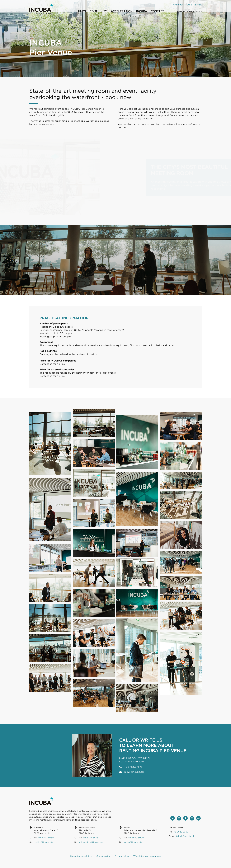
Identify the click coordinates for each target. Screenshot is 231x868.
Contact (157, 11)
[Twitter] (192, 818)
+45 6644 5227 (133, 767)
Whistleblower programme (147, 856)
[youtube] (198, 818)
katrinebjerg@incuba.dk (91, 842)
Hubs (82, 11)
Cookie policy (103, 856)
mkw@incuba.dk (134, 772)
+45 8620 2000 (180, 832)
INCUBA (142, 11)
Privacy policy (122, 856)
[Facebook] (185, 818)
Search (189, 5)
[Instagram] (179, 818)
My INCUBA (178, 5)
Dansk (198, 5)
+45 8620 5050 (46, 838)
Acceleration (122, 11)
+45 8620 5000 (136, 838)
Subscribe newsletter (81, 856)
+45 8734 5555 (90, 838)
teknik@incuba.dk (185, 836)
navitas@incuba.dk (43, 842)
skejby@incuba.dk (133, 842)
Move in (181, 11)
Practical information (64, 318)
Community (98, 11)
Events (190, 11)
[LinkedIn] (173, 818)
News (199, 11)
